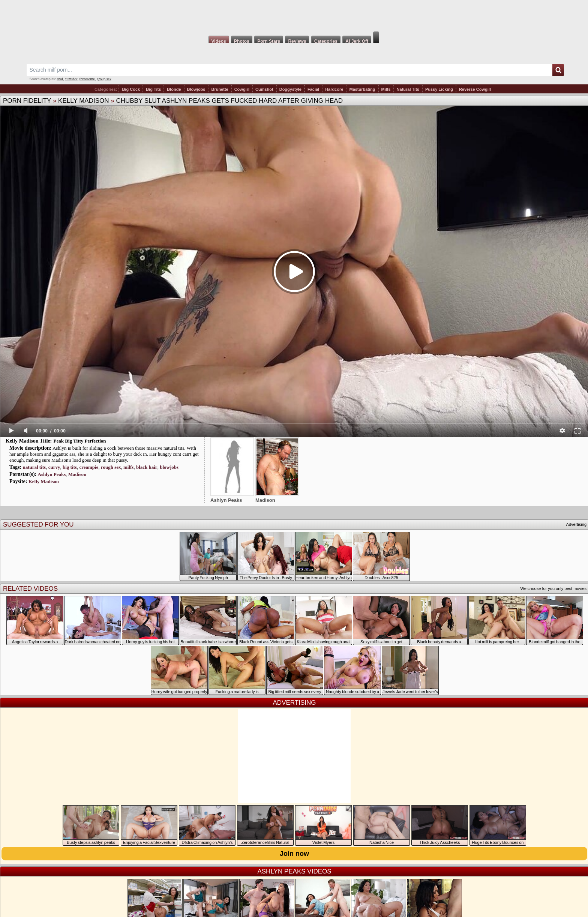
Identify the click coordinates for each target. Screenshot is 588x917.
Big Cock (131, 89)
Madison (77, 474)
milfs (128, 467)
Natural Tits (408, 89)
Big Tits (153, 89)
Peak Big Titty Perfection (80, 441)
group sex (104, 79)
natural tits (34, 467)
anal (60, 79)
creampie (89, 467)
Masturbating (362, 89)
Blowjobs (196, 89)
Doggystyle (290, 89)
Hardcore (334, 89)
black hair (147, 467)
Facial (313, 89)
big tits (70, 467)
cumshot (71, 79)
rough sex (111, 467)
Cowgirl (242, 89)
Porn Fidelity (27, 101)
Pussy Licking (439, 89)
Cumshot (264, 89)
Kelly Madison (83, 101)
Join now (294, 854)
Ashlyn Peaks (52, 474)
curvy (54, 467)
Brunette (220, 89)
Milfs (386, 89)
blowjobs (169, 467)
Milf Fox (294, 16)
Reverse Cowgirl (475, 89)
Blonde (174, 89)
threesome (87, 79)
